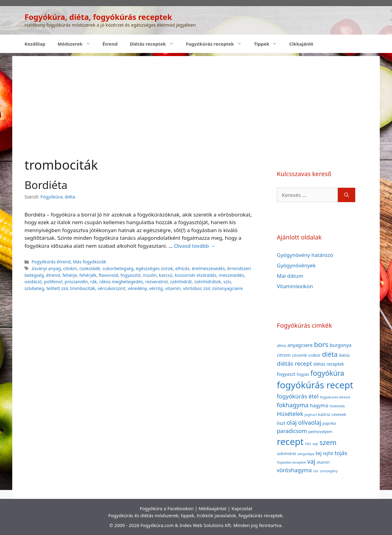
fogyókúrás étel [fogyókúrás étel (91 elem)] (298, 396)
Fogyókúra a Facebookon (167, 508)
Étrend (110, 44)
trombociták (83, 288)
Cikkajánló (301, 44)
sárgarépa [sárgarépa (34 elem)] (306, 454)
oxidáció (33, 282)
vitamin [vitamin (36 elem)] (323, 462)
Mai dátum (290, 276)
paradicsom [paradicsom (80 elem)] (292, 431)
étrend (53, 275)
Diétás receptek (155, 44)
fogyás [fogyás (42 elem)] (303, 374)
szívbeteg (34, 288)
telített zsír (57, 288)
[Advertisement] (196, 99)
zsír (207, 288)
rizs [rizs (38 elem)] (308, 444)
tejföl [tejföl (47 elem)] (328, 453)
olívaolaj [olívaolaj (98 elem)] (309, 422)
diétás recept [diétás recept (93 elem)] (294, 364)
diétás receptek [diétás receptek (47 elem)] (329, 364)
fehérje (70, 275)
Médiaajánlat (212, 508)
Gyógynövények (296, 265)
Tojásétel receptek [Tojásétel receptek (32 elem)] (291, 462)
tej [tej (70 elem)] (318, 453)
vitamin (173, 288)
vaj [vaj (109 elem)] (311, 461)
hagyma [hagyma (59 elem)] (319, 405)
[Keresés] (347, 195)
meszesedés (231, 275)
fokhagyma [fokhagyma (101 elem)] (293, 405)
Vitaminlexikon (295, 286)
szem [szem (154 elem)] (328, 442)
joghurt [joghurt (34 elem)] (311, 414)
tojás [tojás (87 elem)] (341, 453)
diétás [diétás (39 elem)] (345, 355)
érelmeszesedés (208, 268)
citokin (70, 268)
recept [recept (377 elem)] (290, 442)
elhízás (182, 268)
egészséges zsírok (154, 268)
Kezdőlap (35, 44)
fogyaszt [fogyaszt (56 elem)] (286, 374)
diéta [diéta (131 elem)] (330, 354)
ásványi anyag (46, 268)
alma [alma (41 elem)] (281, 345)
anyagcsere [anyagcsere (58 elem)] (300, 345)
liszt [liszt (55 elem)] (281, 423)
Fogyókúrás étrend (51, 262)
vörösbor (192, 288)
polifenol (53, 282)
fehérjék (88, 275)
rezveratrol (156, 282)
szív (227, 282)
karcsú (166, 275)
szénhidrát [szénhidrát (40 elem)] (286, 454)
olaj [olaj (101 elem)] (292, 422)
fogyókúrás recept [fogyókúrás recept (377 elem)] (315, 385)
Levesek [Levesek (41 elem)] (339, 414)
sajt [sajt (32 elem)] (315, 444)
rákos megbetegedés (121, 282)
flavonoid (108, 275)
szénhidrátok (208, 282)
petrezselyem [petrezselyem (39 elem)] (320, 432)
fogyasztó (130, 275)
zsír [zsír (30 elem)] (316, 471)
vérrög (156, 288)
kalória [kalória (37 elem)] (324, 414)
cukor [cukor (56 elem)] (315, 355)
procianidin (76, 282)
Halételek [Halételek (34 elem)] (337, 406)
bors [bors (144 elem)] (321, 344)
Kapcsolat (242, 508)
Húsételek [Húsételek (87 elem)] (290, 414)
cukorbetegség (118, 268)
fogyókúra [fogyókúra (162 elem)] (327, 373)
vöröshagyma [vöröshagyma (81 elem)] (294, 470)
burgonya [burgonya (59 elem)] (340, 345)
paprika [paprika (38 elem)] (329, 423)
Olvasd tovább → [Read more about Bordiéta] (195, 246)
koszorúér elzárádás (196, 275)
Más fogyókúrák (90, 262)
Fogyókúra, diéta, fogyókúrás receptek (98, 17)
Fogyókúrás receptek (217, 44)
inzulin (150, 275)
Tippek (268, 44)
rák (94, 282)
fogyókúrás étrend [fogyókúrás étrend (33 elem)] (335, 397)
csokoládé (90, 268)
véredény (137, 288)
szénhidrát (181, 282)
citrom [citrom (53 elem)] (284, 355)
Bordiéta (46, 185)
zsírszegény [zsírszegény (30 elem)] (329, 471)
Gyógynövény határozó (305, 255)
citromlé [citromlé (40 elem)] (299, 355)
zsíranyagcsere (228, 288)
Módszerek (77, 44)
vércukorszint (112, 288)
